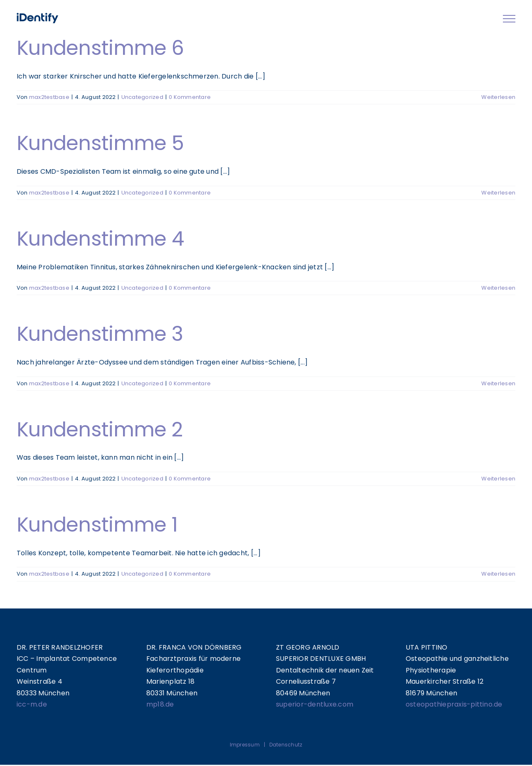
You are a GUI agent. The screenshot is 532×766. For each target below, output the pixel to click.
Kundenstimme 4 (100, 239)
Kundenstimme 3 (100, 334)
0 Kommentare (190, 97)
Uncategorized (142, 97)
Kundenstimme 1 (97, 525)
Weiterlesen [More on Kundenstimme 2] (498, 479)
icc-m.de (32, 704)
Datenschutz (286, 745)
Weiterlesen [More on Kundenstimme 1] (498, 574)
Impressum (245, 745)
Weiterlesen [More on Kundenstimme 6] (498, 97)
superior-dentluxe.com (315, 704)
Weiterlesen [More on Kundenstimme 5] (498, 193)
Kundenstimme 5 (100, 143)
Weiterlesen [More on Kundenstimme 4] (498, 288)
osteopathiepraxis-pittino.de (454, 704)
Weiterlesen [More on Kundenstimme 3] (498, 383)
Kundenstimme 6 (100, 48)
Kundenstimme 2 (100, 430)
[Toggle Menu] (509, 19)
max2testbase (49, 97)
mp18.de (160, 704)
